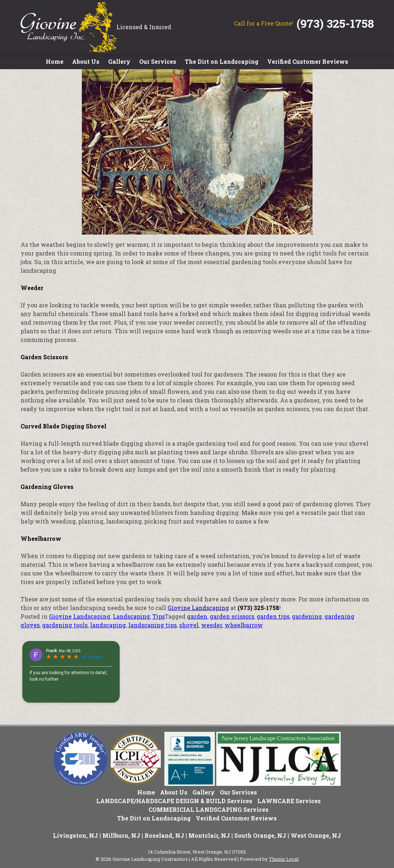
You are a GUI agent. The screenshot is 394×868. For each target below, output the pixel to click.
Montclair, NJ (209, 835)
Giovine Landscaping (198, 608)
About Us (86, 61)
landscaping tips (152, 625)
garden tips (273, 616)
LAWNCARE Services (289, 801)
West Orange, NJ (316, 835)
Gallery (119, 61)
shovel (189, 625)
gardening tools (65, 625)
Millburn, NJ (121, 835)
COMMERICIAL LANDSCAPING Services (209, 809)
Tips (159, 616)
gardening (307, 616)
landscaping (108, 625)
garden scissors (232, 616)
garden (197, 616)
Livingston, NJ (76, 835)
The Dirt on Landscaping (222, 61)
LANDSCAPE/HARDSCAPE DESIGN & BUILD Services (174, 801)
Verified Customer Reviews (308, 61)
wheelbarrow (244, 625)
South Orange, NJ (260, 835)
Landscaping (131, 616)
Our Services (158, 61)
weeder (212, 625)
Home (55, 61)
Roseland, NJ (164, 835)
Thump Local (284, 859)
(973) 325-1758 (335, 23)
